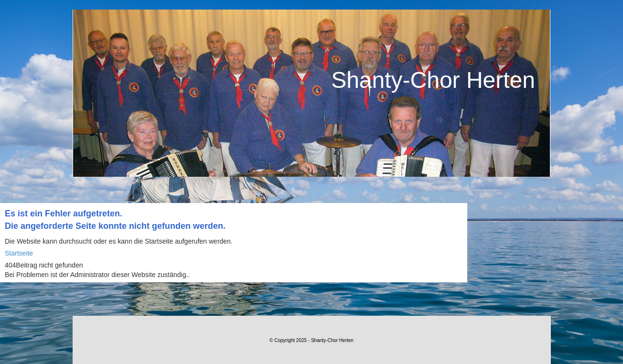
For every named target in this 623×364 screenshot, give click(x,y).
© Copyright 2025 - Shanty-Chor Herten (311, 340)
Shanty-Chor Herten (433, 80)
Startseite (19, 253)
